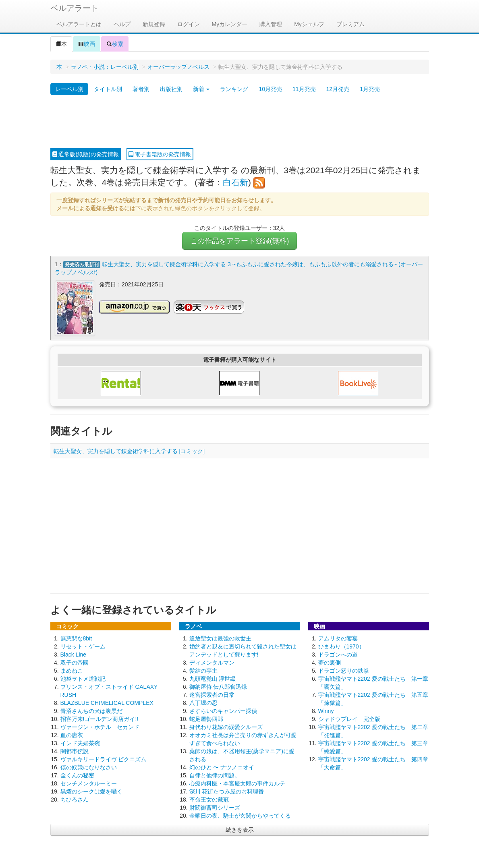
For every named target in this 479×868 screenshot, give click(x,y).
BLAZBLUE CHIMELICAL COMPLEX (107, 703)
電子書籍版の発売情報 (160, 154)
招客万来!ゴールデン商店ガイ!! (100, 719)
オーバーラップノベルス (178, 67)
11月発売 (304, 89)
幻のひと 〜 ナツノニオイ (222, 767)
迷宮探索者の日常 (212, 695)
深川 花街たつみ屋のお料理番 (227, 791)
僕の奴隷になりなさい (89, 767)
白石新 (235, 182)
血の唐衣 (72, 735)
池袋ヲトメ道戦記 (83, 679)
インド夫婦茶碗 (80, 743)
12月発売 (338, 89)
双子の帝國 (75, 663)
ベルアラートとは (79, 24)
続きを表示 (240, 830)
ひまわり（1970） (341, 646)
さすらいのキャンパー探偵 (223, 711)
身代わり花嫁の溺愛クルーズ (226, 727)
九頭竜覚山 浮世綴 (213, 679)
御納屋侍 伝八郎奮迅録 (218, 687)
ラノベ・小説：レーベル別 (105, 67)
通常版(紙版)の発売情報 (86, 154)
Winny (326, 711)
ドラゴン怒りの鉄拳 (344, 671)
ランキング (234, 89)
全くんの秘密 (77, 775)
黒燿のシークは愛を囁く (91, 791)
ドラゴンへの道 (338, 655)
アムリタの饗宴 (338, 638)
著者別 (141, 89)
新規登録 (154, 24)
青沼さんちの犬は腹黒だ (91, 711)
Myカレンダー (230, 24)
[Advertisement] (240, 122)
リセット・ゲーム (83, 646)
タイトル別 (108, 89)
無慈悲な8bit (76, 638)
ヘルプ (122, 24)
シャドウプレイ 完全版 (349, 719)
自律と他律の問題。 (215, 775)
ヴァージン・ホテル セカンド (100, 727)
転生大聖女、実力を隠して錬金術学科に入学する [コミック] (129, 451)
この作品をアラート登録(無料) (240, 241)
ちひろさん (75, 800)
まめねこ (72, 671)
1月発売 (370, 89)
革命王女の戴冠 (209, 800)
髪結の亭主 (203, 671)
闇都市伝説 (75, 751)
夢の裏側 (330, 663)
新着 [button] (201, 89)
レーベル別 (69, 89)
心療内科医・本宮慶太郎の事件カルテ (237, 783)
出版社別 (171, 89)
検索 (115, 44)
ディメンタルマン (212, 663)
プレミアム (350, 24)
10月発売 (270, 89)
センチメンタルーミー (89, 783)
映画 (87, 44)
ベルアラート (75, 8)
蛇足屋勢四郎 (206, 719)
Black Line (74, 655)
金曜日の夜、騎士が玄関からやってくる (240, 816)
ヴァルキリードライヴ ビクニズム (104, 759)
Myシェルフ (309, 24)
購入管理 (271, 24)
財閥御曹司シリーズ (215, 808)
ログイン (189, 24)
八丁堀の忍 (203, 703)
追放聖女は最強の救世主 (220, 638)
